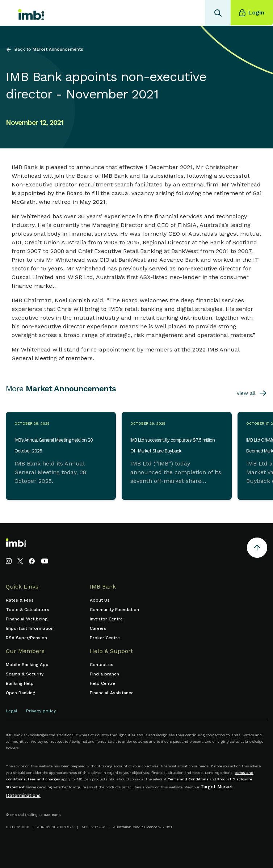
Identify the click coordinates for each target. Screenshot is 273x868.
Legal (12, 711)
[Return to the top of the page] (257, 549)
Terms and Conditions (188, 779)
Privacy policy (41, 711)
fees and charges (44, 779)
